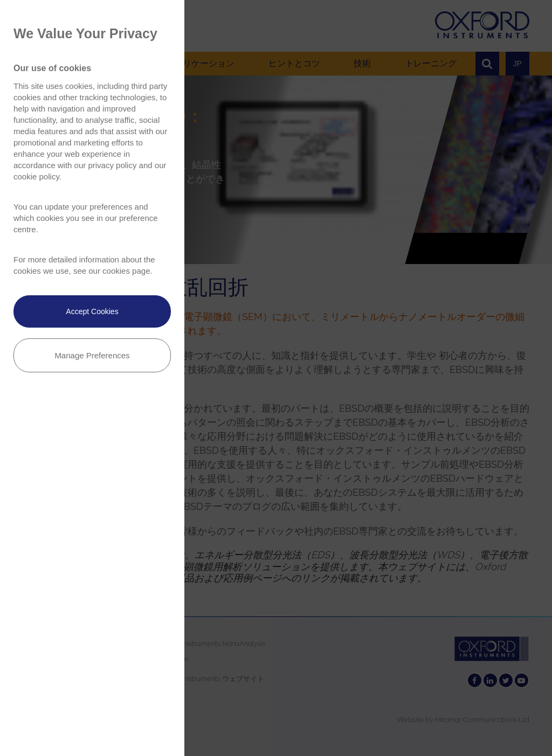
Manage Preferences (92, 355)
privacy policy (112, 165)
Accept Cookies (92, 311)
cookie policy (36, 176)
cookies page (126, 271)
